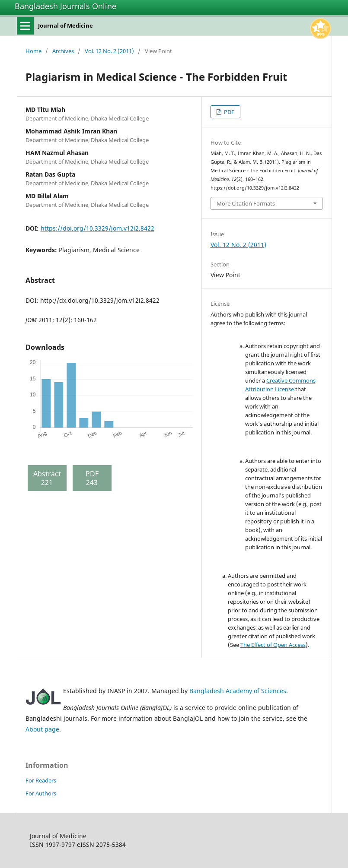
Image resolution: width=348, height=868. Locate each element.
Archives (63, 51)
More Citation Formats (246, 203)
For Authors (41, 793)
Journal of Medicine (65, 25)
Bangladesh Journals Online (65, 6)
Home (34, 51)
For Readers (41, 780)
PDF (228, 112)
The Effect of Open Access (273, 645)
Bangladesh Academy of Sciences (238, 691)
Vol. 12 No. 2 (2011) (109, 51)
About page (42, 729)
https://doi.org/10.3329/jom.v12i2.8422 (97, 228)
